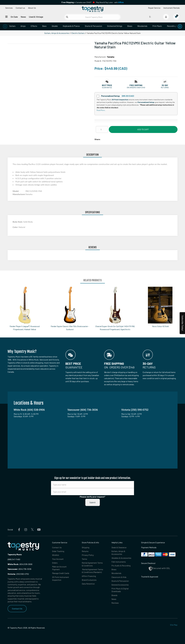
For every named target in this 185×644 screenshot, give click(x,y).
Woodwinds (142, 26)
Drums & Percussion (93, 26)
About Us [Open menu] (32, 8)
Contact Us (17, 609)
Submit (93, 502)
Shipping (86, 547)
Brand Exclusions (89, 580)
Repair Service (154, 8)
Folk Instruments (119, 562)
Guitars (12, 26)
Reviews (115, 603)
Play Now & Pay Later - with (110, 2)
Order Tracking (58, 551)
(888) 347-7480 (14, 559)
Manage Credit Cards (61, 573)
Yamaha (111, 57)
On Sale (14, 17)
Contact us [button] (20, 8)
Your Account (58, 559)
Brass (130, 26)
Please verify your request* (93, 497)
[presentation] (5, 26)
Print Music (157, 26)
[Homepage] (92, 9)
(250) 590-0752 (18, 574)
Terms (84, 559)
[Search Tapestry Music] (92, 17)
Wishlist (56, 555)
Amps (23, 26)
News (23, 17)
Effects (34, 26)
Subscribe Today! (182, 323)
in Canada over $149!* (76, 2)
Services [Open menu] (9, 8)
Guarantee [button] (107, 87)
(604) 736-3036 (19, 569)
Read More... (101, 110)
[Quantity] (102, 129)
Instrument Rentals (172, 8)
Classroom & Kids (119, 577)
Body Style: (18, 222)
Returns (85, 551)
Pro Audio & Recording (121, 566)
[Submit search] (67, 17)
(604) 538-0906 (20, 564)
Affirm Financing (89, 576)
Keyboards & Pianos (71, 26)
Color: (16, 227)
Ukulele (55, 26)
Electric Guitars (78, 33)
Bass (44, 26)
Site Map (174, 625)
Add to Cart (143, 129)
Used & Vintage (36, 17)
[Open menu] (6, 17)
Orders (55, 563)
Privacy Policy (88, 555)
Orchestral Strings (115, 26)
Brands (114, 595)
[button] (107, 85)
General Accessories (120, 585)
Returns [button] (165, 87)
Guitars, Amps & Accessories (57, 33)
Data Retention (88, 584)
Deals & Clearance (119, 547)
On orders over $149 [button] (136, 87)
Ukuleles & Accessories (121, 558)
